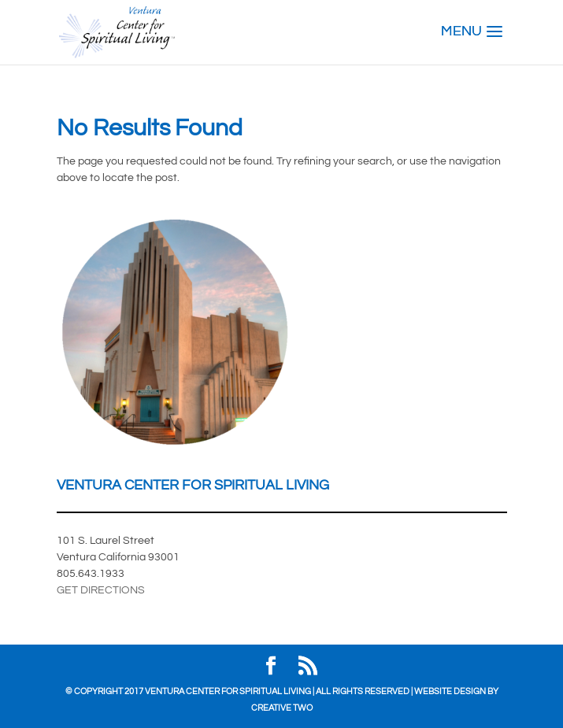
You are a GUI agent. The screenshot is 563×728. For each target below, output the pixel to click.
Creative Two (282, 708)
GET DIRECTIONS (101, 590)
